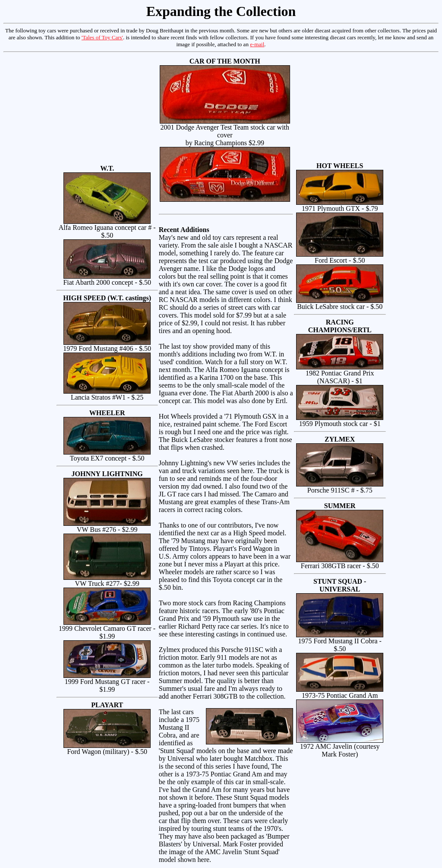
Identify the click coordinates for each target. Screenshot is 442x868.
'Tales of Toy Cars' (102, 37)
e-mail (257, 44)
